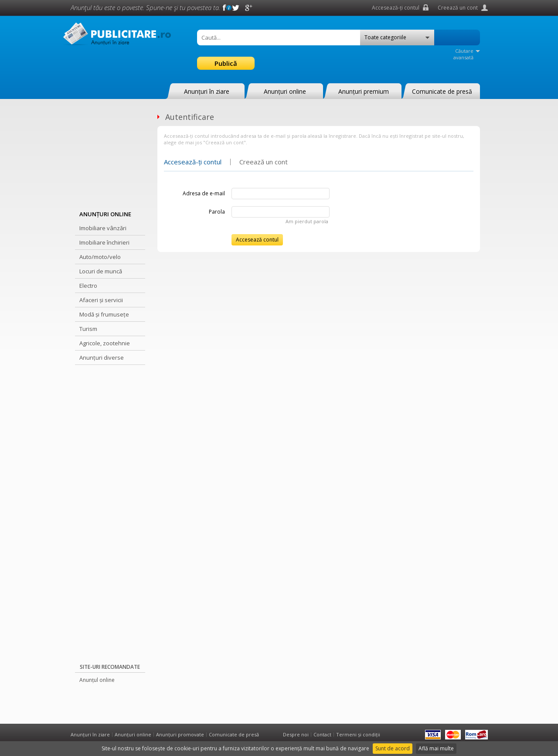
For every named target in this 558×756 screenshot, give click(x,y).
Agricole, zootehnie (105, 343)
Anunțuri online (285, 91)
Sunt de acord (393, 748)
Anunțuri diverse (102, 358)
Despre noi (296, 735)
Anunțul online (97, 680)
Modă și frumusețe (104, 314)
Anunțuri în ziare (207, 91)
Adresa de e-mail (204, 193)
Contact (322, 735)
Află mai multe (436, 748)
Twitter (236, 8)
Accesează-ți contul (396, 8)
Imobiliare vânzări (103, 228)
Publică (226, 63)
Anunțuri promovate (180, 735)
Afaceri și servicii (101, 300)
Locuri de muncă (101, 271)
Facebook (223, 8)
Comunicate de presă (442, 91)
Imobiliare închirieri (104, 242)
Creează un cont (458, 8)
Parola (217, 212)
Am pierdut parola (307, 221)
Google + (249, 8)
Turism (88, 329)
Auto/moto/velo (100, 257)
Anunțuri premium (364, 91)
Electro (88, 286)
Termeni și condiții (358, 735)
